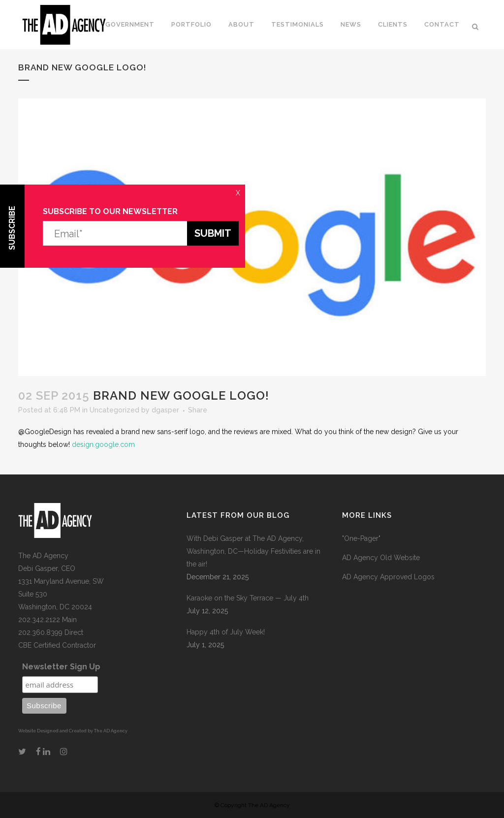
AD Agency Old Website (381, 558)
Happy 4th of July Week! (226, 632)
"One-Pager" (361, 538)
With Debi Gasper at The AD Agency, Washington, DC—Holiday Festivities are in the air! (253, 551)
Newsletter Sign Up (61, 667)
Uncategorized (114, 410)
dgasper (165, 410)
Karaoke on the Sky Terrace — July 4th (248, 598)
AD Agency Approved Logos (388, 577)
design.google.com (103, 444)
